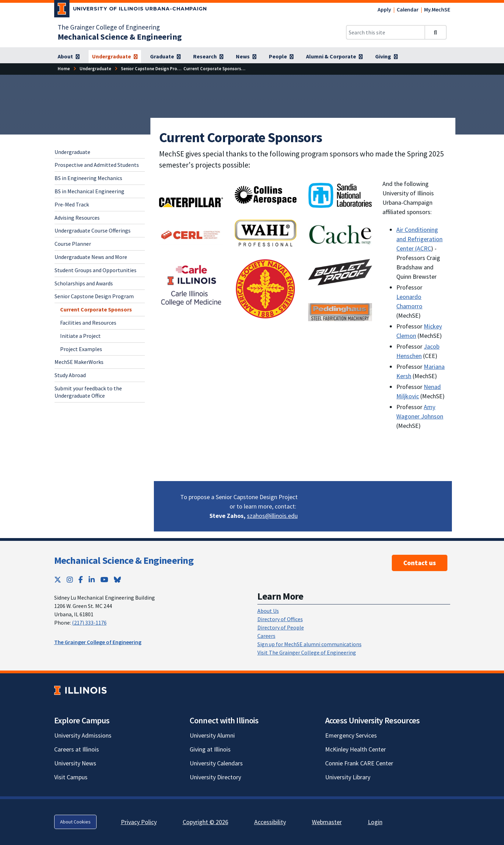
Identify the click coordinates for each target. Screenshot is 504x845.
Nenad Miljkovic (419, 391)
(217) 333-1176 (89, 623)
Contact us (420, 563)
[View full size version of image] (191, 234)
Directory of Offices (280, 619)
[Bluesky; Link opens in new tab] (117, 580)
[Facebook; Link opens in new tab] (81, 580)
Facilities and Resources (88, 323)
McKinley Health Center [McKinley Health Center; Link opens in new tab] (356, 749)
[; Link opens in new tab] (191, 201)
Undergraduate (72, 152)
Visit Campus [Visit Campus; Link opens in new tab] (71, 777)
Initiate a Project (80, 336)
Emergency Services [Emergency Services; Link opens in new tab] (351, 735)
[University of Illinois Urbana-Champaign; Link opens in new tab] (131, 10)
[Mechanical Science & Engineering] (120, 37)
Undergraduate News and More (91, 257)
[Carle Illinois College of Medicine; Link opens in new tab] (191, 285)
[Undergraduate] (115, 57)
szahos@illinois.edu (272, 516)
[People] (281, 57)
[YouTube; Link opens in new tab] (104, 580)
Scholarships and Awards (84, 283)
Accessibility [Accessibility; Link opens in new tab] (270, 822)
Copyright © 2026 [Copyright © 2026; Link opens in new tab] (205, 822)
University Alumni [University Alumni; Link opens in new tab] (212, 735)
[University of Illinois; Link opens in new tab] (80, 690)
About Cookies (75, 822)
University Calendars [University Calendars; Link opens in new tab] (216, 763)
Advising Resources (77, 218)
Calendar (408, 9)
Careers (266, 636)
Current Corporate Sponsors (96, 309)
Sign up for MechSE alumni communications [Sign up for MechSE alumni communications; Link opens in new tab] (309, 644)
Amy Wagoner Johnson (420, 412)
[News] (246, 57)
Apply (384, 9)
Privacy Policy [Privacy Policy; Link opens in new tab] (139, 822)
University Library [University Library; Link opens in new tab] (348, 777)
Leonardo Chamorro (409, 301)
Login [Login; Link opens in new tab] (375, 822)
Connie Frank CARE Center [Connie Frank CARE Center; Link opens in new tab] (359, 763)
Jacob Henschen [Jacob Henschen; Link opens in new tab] (418, 351)
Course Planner (73, 244)
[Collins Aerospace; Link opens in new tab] (266, 194)
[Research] (208, 57)
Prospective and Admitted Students (97, 165)
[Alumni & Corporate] (334, 57)
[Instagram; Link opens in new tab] (70, 580)
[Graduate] (165, 57)
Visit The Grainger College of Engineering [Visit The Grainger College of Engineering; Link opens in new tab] (307, 652)
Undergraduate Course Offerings (93, 230)
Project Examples (81, 349)
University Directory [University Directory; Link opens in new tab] (215, 777)
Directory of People (281, 627)
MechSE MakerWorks (79, 362)
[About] (69, 57)
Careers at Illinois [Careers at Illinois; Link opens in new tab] (77, 749)
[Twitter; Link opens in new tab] (58, 580)
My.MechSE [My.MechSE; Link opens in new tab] (437, 9)
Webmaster (327, 822)
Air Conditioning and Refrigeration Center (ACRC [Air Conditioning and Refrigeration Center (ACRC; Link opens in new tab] (419, 239)
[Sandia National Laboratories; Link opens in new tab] (340, 195)
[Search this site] (386, 32)
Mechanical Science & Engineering (124, 560)
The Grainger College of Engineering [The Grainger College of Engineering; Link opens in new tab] (109, 27)
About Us (268, 611)
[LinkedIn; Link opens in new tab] (92, 580)
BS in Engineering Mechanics (88, 178)
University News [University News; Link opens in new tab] (75, 763)
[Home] (64, 69)
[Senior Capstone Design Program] (154, 69)
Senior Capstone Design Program (94, 296)
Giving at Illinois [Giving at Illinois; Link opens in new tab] (210, 749)
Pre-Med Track (72, 204)
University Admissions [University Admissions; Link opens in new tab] (83, 735)
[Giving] (386, 57)
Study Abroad (70, 375)
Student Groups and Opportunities (96, 270)
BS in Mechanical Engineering (89, 191)
